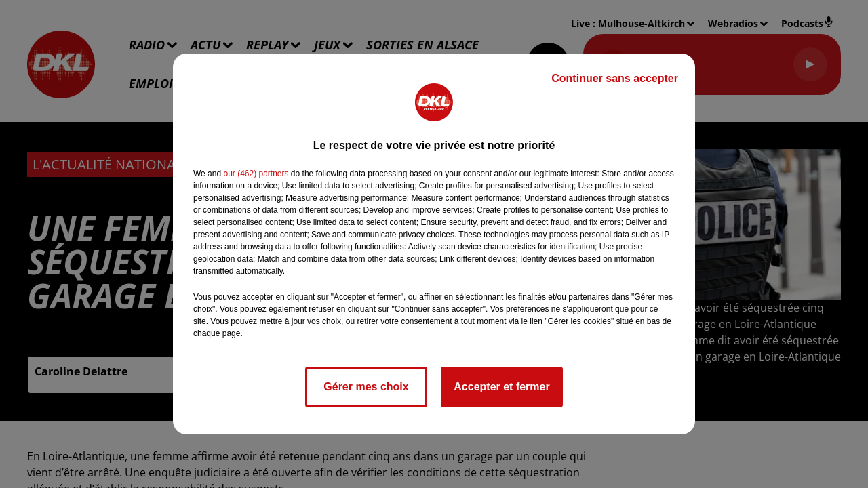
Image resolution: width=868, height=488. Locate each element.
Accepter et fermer (501, 387)
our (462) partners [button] (256, 174)
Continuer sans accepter (615, 78)
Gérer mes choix (366, 387)
